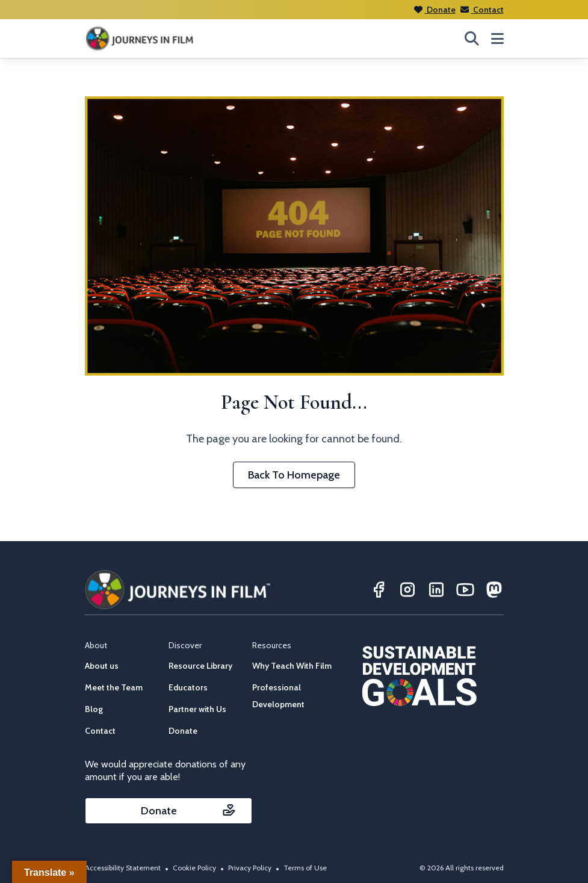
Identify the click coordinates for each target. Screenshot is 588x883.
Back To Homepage (294, 475)
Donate (435, 10)
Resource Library (200, 666)
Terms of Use (305, 868)
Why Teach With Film (292, 666)
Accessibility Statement (123, 868)
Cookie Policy (194, 868)
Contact (482, 10)
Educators (188, 687)
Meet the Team (114, 687)
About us (102, 666)
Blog (94, 709)
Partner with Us (197, 709)
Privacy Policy (250, 868)
